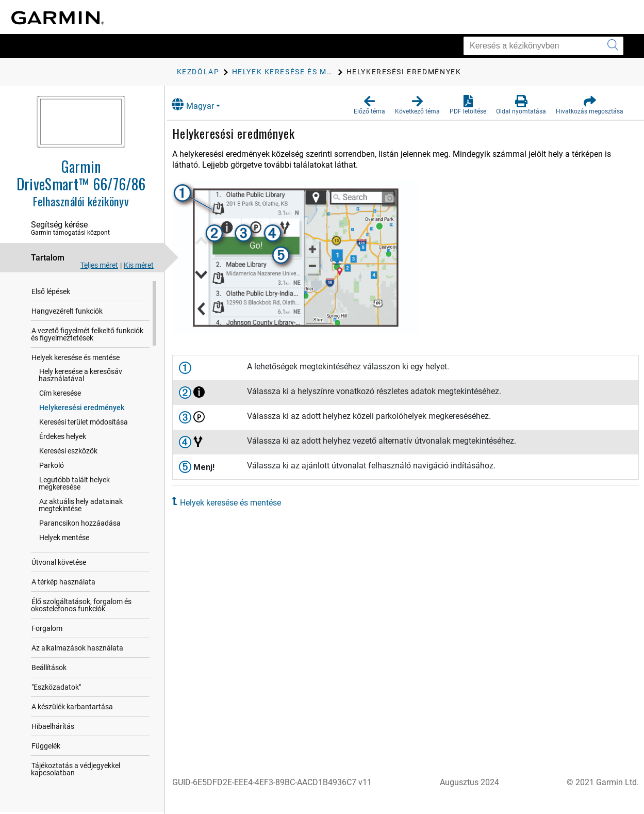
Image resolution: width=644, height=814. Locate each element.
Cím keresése (60, 393)
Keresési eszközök (68, 451)
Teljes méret (99, 265)
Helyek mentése (64, 530)
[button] (369, 105)
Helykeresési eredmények (82, 408)
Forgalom (47, 621)
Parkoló (52, 465)
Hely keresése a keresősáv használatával (80, 375)
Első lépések (51, 291)
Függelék (46, 739)
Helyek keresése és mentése (76, 357)
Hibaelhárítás (53, 719)
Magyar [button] (204, 104)
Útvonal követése (59, 555)
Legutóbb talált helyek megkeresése (96, 480)
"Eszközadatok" (56, 680)
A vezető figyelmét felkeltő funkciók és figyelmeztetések (92, 334)
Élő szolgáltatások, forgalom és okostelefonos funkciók (81, 598)
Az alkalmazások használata (77, 641)
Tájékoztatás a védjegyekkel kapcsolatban (76, 762)
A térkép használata (63, 575)
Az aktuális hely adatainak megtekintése (81, 498)
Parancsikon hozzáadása (80, 516)
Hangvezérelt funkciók (67, 311)
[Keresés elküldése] (613, 46)
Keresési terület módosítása (84, 422)
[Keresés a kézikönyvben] (543, 46)
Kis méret (139, 265)
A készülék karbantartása (72, 699)
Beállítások (49, 660)
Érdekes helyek (63, 436)
